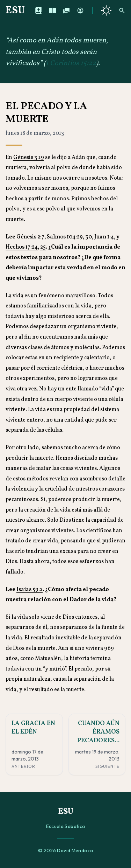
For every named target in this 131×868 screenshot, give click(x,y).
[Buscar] (122, 11)
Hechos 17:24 (22, 247)
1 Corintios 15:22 (71, 63)
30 (89, 237)
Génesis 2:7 (30, 237)
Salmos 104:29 (65, 237)
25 (43, 247)
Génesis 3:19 (29, 158)
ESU (15, 11)
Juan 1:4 (104, 237)
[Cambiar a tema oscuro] (106, 11)
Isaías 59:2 (30, 590)
